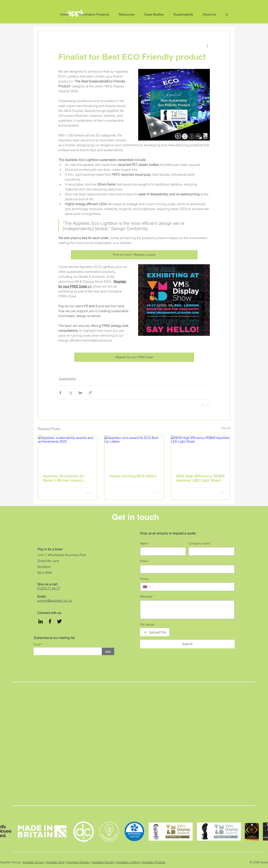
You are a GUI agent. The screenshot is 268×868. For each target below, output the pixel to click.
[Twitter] (59, 621)
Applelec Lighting (128, 862)
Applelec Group (33, 862)
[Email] (186, 569)
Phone (144, 579)
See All (226, 428)
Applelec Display (78, 862)
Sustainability (68, 379)
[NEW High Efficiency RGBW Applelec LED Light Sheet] (201, 452)
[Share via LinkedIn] (80, 393)
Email (38, 644)
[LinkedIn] (41, 621)
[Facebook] (50, 621)
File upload (147, 624)
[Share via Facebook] (60, 393)
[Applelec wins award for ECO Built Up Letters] (134, 452)
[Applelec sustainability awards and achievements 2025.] (68, 452)
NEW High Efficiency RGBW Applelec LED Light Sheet (200, 478)
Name (145, 544)
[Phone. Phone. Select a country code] (147, 587)
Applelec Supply (103, 862)
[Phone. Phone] (191, 587)
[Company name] (210, 551)
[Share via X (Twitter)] (70, 393)
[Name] (162, 551)
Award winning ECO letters (133, 476)
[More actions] (207, 46)
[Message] (187, 610)
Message (147, 597)
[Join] (108, 651)
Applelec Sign (55, 862)
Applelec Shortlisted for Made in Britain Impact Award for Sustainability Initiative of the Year (64, 478)
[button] (211, 15)
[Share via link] (90, 393)
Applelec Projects (154, 862)
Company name (200, 544)
